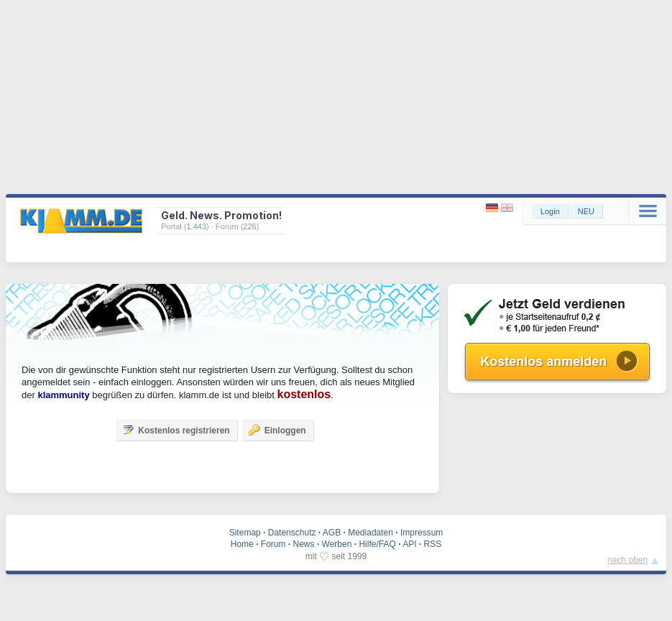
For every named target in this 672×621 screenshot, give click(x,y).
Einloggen (277, 430)
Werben (337, 544)
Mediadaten (370, 533)
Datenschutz (292, 533)
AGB (332, 533)
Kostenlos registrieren (176, 430)
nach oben (627, 560)
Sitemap (245, 533)
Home (242, 544)
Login (550, 211)
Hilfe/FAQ (377, 544)
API (409, 544)
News (304, 544)
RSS (433, 544)
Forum (273, 544)
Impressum (422, 533)
